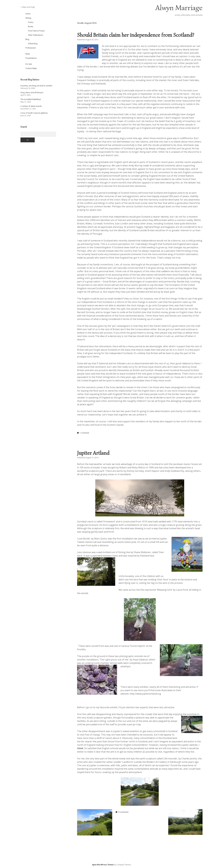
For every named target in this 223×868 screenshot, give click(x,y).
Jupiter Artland (93, 453)
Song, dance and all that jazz (32, 92)
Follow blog (33, 44)
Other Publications (35, 35)
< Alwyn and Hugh (28, 7)
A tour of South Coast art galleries (34, 113)
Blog (27, 39)
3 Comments (123, 812)
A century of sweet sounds (31, 106)
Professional (31, 48)
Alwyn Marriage (179, 8)
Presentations (31, 58)
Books (31, 27)
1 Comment (84, 433)
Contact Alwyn (31, 68)
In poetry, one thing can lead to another (36, 86)
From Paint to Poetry (36, 31)
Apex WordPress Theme (103, 865)
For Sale (29, 64)
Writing (28, 18)
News (28, 54)
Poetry (31, 22)
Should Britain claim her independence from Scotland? (136, 35)
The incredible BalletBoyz (31, 99)
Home (28, 14)
